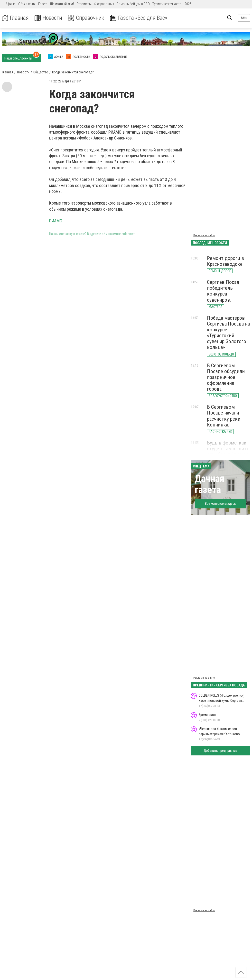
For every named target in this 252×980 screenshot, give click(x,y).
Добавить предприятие (220, 751)
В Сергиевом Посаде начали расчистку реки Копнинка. (224, 416)
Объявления (27, 4)
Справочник (86, 18)
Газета (43, 4)
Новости (48, 18)
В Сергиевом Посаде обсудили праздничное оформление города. (226, 377)
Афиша (11, 4)
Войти (244, 18)
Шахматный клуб (62, 4)
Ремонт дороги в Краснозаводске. (225, 261)
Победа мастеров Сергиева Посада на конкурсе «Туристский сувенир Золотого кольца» (228, 333)
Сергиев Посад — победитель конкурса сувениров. (226, 291)
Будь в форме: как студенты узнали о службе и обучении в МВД (227, 452)
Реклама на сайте (204, 235)
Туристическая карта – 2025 (172, 4)
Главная (15, 18)
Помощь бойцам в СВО (133, 4)
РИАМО (56, 221)
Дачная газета (210, 484)
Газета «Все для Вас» (139, 18)
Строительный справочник (95, 4)
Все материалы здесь (220, 504)
